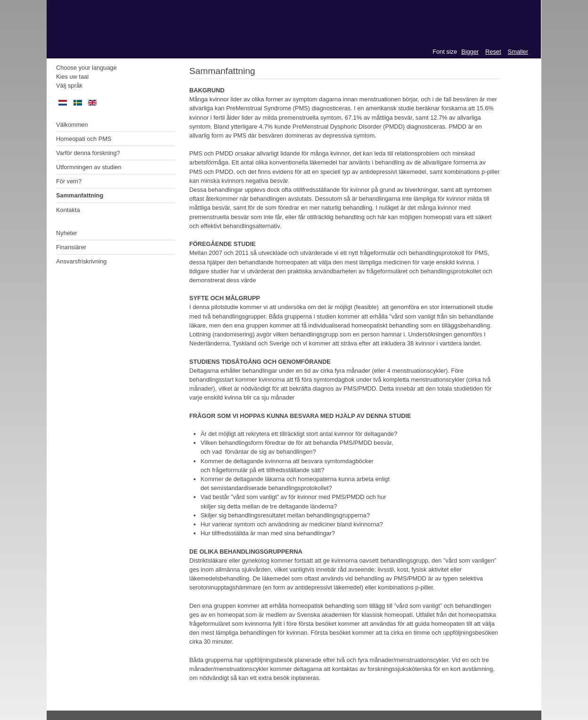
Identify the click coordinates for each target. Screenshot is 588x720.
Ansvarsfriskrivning (81, 261)
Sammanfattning (80, 195)
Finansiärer (71, 247)
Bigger (470, 52)
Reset (493, 52)
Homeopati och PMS (84, 139)
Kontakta (68, 210)
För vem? (69, 181)
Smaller (518, 52)
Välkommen (72, 125)
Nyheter (67, 233)
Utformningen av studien (89, 167)
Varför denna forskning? (88, 153)
